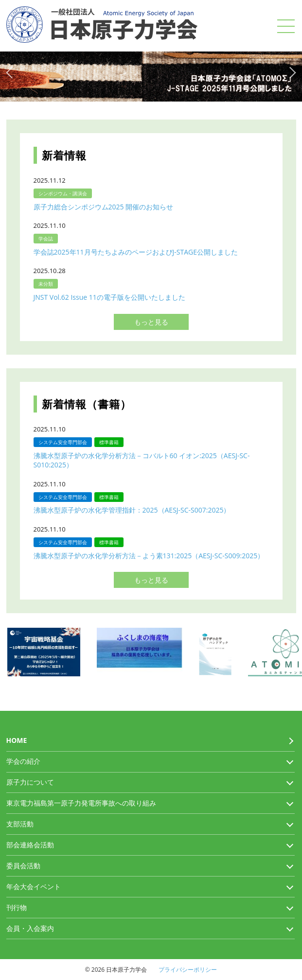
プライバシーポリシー (188, 970)
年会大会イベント (34, 886)
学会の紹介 (23, 761)
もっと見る (151, 322)
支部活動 (20, 824)
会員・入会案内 (30, 928)
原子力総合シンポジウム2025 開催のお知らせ (104, 207)
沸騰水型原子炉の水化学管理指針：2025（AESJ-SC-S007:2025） (132, 510)
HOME (17, 740)
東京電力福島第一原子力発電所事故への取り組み (81, 803)
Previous (10, 72)
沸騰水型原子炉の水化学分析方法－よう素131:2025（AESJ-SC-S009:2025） (149, 556)
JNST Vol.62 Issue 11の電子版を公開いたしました (109, 297)
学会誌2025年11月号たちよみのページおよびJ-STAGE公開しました (136, 252)
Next (292, 72)
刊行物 (17, 907)
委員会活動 (23, 866)
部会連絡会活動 (30, 845)
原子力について (30, 782)
